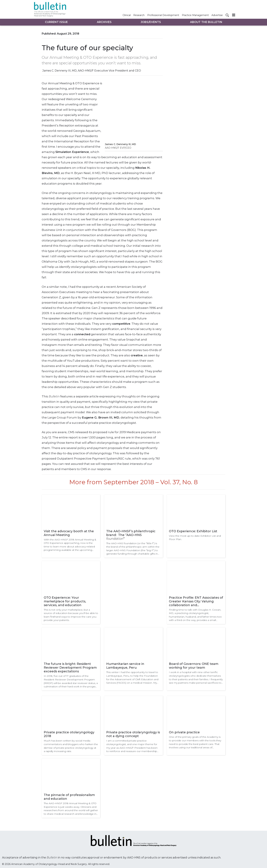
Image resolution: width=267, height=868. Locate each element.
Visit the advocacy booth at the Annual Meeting (69, 533)
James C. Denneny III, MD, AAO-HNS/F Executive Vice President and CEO (92, 71)
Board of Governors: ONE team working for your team (194, 666)
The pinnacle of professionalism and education (69, 797)
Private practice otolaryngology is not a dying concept (133, 734)
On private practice (184, 732)
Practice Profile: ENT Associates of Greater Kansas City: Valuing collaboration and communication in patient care (196, 601)
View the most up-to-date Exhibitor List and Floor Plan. (195, 538)
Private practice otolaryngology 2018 (69, 734)
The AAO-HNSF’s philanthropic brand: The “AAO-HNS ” (131, 535)
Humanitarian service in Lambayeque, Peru (125, 666)
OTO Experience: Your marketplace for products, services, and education (65, 601)
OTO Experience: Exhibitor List (193, 531)
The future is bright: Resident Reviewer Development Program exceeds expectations (70, 668)
